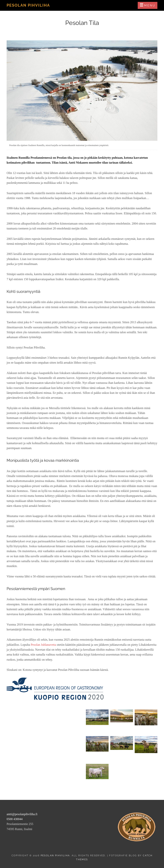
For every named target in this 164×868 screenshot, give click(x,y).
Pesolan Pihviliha (28, 5)
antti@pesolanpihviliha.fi (22, 814)
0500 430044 (15, 819)
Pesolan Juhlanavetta (44, 645)
